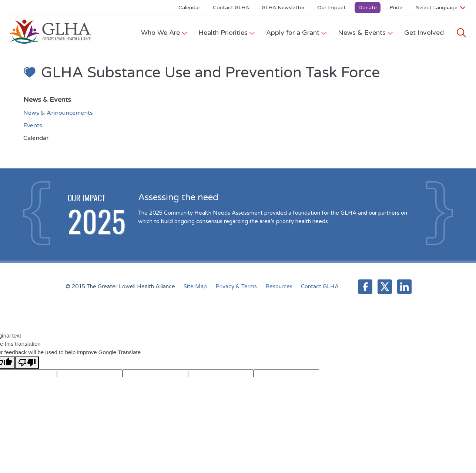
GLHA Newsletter (283, 8)
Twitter (385, 287)
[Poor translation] (27, 363)
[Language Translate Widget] (441, 7)
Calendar (189, 8)
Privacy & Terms (236, 286)
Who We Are (164, 33)
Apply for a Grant (296, 33)
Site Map (195, 286)
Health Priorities (227, 33)
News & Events (366, 33)
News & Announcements (58, 113)
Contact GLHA (231, 8)
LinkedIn (404, 287)
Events (33, 125)
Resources (279, 286)
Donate (368, 8)
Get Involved (424, 33)
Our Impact (331, 8)
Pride (396, 8)
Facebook (365, 287)
